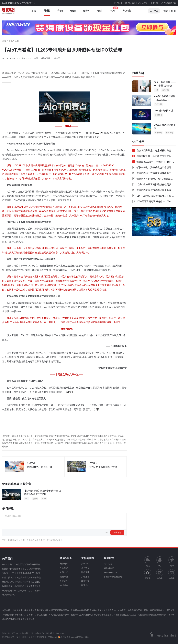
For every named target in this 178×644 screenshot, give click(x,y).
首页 (34, 13)
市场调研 (158, 133)
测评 (86, 13)
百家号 (148, 574)
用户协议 (85, 568)
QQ (160, 562)
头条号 (160, 574)
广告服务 (85, 577)
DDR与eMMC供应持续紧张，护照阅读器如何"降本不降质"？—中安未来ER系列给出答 (153, 196)
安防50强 (158, 115)
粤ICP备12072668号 (48, 637)
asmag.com (109, 568)
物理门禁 (165, 90)
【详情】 (69, 392)
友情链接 (85, 581)
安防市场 (169, 133)
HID (156, 90)
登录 (165, 11)
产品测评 (64, 568)
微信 (148, 562)
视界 (112, 13)
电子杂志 (130, 3)
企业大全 (64, 581)
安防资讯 (64, 564)
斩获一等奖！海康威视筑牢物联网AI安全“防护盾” (153, 168)
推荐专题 (138, 73)
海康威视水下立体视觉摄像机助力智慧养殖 (153, 174)
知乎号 (172, 574)
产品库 (127, 13)
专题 (60, 13)
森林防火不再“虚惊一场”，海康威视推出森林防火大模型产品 (153, 179)
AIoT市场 (158, 104)
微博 (172, 562)
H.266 (44, 499)
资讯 (47, 13)
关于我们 (85, 564)
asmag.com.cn (110, 572)
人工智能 (99, 133)
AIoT (26, 499)
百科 (99, 13)
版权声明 (85, 572)
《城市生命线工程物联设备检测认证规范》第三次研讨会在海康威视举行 (153, 185)
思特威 (35, 499)
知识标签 (64, 585)
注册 (174, 11)
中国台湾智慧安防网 (113, 577)
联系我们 (85, 585)
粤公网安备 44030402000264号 (74, 637)
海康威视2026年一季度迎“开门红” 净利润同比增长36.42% (153, 162)
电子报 (118, 3)
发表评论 (117, 532)
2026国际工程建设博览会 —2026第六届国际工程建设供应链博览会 (153, 202)
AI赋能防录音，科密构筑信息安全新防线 (153, 157)
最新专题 (64, 577)
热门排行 (138, 142)
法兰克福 (108, 564)
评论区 (57, 58)
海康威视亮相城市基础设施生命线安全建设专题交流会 (153, 191)
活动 (73, 13)
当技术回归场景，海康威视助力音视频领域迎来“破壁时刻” (153, 151)
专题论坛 (64, 572)
